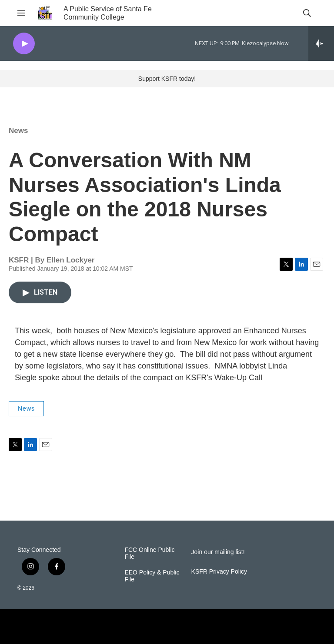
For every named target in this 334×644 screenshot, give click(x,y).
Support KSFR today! (167, 79)
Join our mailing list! (218, 552)
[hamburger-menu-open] (21, 13)
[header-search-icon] (307, 13)
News (18, 131)
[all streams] (321, 43)
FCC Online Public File (149, 553)
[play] (24, 44)
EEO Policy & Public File (152, 576)
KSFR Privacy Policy (219, 572)
